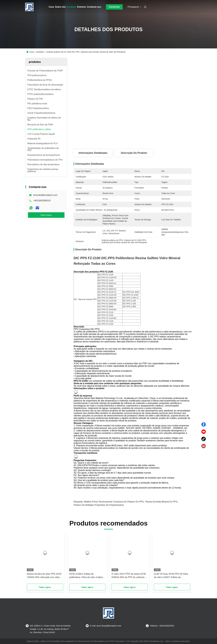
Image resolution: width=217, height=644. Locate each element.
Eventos (82, 7)
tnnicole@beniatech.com (45, 195)
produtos (71, 7)
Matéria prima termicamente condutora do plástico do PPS (114, 502)
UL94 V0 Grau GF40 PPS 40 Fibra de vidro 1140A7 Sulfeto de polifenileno (171, 576)
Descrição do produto (134, 153)
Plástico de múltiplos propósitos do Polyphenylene (99, 505)
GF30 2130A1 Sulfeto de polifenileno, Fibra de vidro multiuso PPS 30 (87, 576)
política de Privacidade (50, 641)
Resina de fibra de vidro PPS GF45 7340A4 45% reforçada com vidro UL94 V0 (44, 576)
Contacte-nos (94, 7)
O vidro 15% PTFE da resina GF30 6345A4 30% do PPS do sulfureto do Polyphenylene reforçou (130, 576)
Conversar (114, 7)
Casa (51, 7)
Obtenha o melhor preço (147, 140)
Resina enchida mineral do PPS (161, 502)
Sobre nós (60, 7)
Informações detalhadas (93, 153)
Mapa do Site (33, 641)
